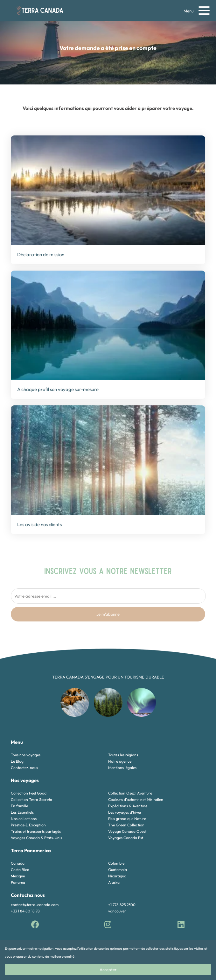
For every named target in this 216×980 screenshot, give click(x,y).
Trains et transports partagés (36, 831)
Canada (18, 863)
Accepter (108, 969)
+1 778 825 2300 (122, 905)
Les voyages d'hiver (125, 812)
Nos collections (24, 819)
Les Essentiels (22, 812)
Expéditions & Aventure (128, 806)
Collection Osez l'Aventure (130, 793)
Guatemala (118, 870)
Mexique (18, 876)
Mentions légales (122, 768)
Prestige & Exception (28, 825)
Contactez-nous (24, 768)
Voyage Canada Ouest (127, 831)
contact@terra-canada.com (35, 905)
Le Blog (17, 761)
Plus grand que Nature (127, 819)
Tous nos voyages (26, 755)
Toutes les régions (123, 755)
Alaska (114, 882)
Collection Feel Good (29, 793)
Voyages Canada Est (126, 838)
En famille (19, 806)
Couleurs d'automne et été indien (136, 799)
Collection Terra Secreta (31, 799)
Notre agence (120, 761)
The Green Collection (126, 825)
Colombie (116, 863)
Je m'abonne (108, 614)
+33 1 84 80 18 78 (25, 911)
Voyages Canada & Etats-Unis (36, 838)
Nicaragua (117, 876)
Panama (18, 882)
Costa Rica (20, 870)
